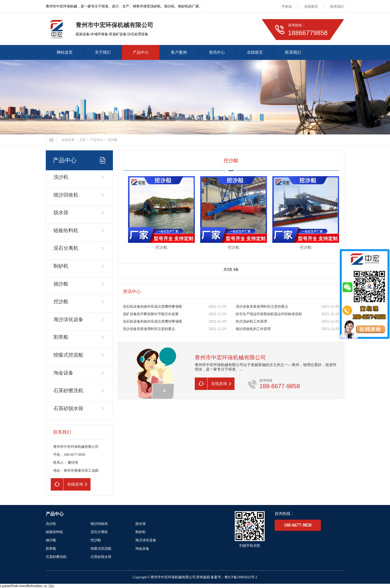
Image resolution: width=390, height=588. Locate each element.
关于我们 (103, 52)
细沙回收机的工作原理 (253, 329)
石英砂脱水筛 (68, 408)
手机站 (287, 7)
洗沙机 (61, 177)
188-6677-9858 (298, 525)
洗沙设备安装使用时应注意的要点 (262, 307)
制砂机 (61, 266)
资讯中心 (217, 52)
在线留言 (311, 7)
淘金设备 (63, 373)
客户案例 (179, 52)
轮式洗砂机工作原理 (251, 321)
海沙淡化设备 (68, 319)
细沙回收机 (66, 195)
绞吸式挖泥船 (68, 355)
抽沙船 (61, 284)
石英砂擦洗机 (68, 390)
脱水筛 (61, 212)
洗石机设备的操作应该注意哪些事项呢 (152, 307)
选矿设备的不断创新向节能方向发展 (151, 314)
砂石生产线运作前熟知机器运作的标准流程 (269, 314)
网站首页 (65, 52)
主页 (82, 140)
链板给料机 (66, 230)
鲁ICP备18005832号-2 (241, 577)
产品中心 (141, 52)
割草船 (61, 337)
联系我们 (337, 7)
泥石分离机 (66, 248)
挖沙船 (113, 140)
